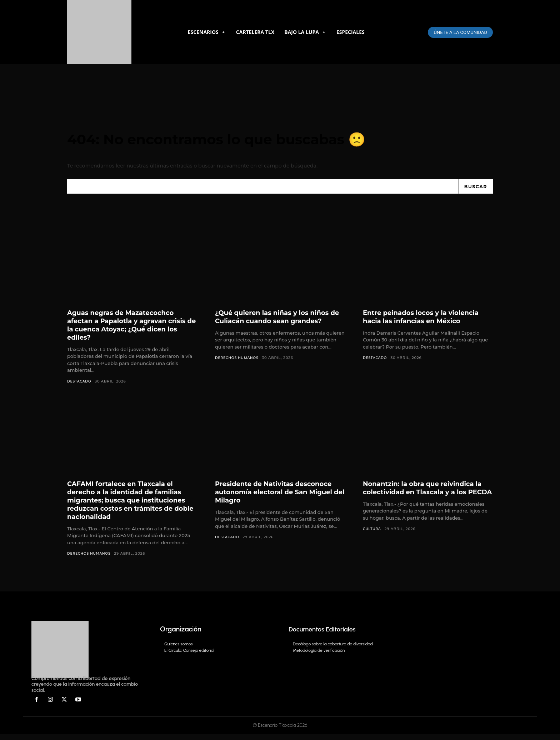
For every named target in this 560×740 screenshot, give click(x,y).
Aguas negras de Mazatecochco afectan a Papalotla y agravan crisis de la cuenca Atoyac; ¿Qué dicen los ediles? (127, 330)
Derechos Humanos (238, 363)
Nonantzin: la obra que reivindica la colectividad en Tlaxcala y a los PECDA (425, 497)
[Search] (475, 191)
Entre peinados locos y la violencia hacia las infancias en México (427, 322)
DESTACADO (80, 386)
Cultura (372, 543)
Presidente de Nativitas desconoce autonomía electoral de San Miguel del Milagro (280, 497)
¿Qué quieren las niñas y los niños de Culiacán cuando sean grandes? (280, 322)
